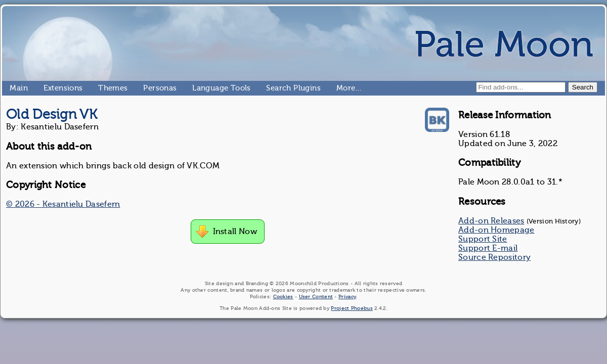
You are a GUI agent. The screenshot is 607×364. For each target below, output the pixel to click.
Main (14, 88)
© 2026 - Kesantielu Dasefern (63, 204)
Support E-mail (488, 248)
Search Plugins (270, 88)
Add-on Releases (491, 221)
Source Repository (494, 257)
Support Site (483, 239)
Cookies (283, 297)
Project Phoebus (352, 308)
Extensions (48, 88)
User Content (316, 297)
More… (340, 88)
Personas (147, 88)
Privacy (347, 297)
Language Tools (197, 88)
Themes (102, 88)
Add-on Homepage (496, 230)
